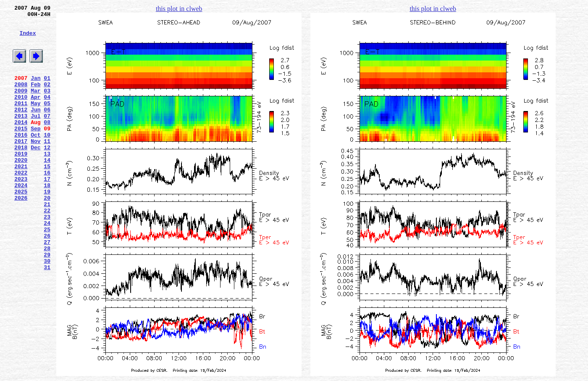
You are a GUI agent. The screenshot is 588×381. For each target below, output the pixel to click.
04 (47, 113)
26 (47, 280)
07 (47, 136)
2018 (21, 174)
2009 (21, 106)
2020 (21, 189)
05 (47, 121)
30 (47, 310)
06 (47, 128)
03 (47, 106)
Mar (35, 106)
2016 (21, 159)
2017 (21, 166)
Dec (35, 174)
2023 (21, 212)
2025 (21, 227)
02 (47, 98)
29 (47, 302)
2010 (21, 113)
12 (47, 174)
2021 (21, 196)
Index (28, 39)
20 (47, 234)
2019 (21, 181)
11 (47, 166)
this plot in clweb (179, 9)
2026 (21, 234)
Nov (35, 166)
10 (47, 159)
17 (47, 212)
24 (47, 265)
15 (47, 196)
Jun (35, 128)
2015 (21, 151)
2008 (21, 98)
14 (47, 189)
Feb (35, 98)
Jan (35, 90)
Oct (35, 159)
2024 (21, 219)
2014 (21, 143)
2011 (21, 121)
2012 (21, 128)
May (35, 121)
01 (47, 90)
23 (47, 257)
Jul (35, 136)
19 (47, 227)
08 (47, 143)
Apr (35, 113)
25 (47, 272)
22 (47, 249)
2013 (21, 136)
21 (47, 242)
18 (47, 219)
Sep (35, 151)
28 (47, 295)
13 (47, 181)
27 (47, 287)
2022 (21, 204)
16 (47, 204)
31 (47, 317)
